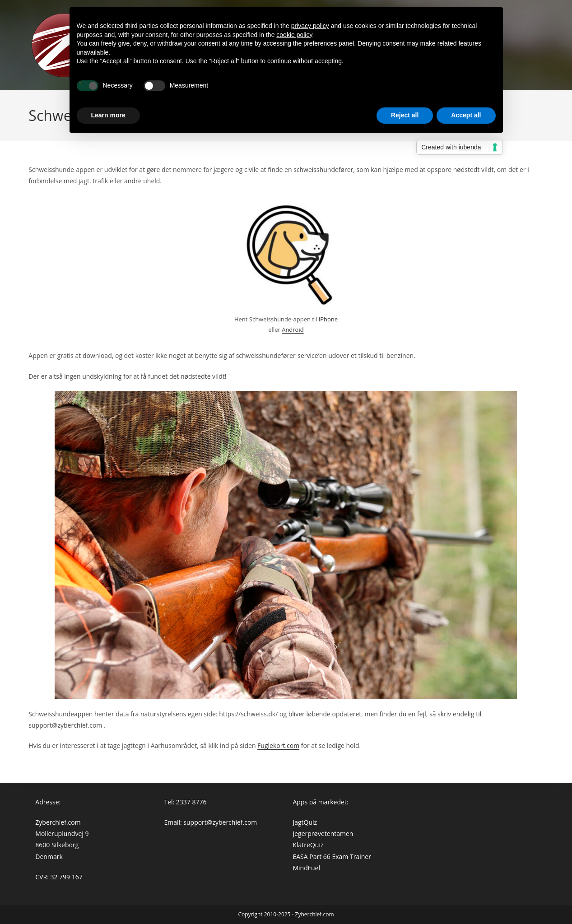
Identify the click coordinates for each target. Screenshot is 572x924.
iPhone (328, 319)
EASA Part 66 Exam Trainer (332, 857)
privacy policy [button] (310, 26)
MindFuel (306, 868)
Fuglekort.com (278, 745)
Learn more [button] (108, 115)
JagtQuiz (305, 822)
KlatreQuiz (308, 845)
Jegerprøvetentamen (323, 833)
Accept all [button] (466, 115)
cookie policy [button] (294, 35)
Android (293, 330)
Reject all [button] (405, 115)
